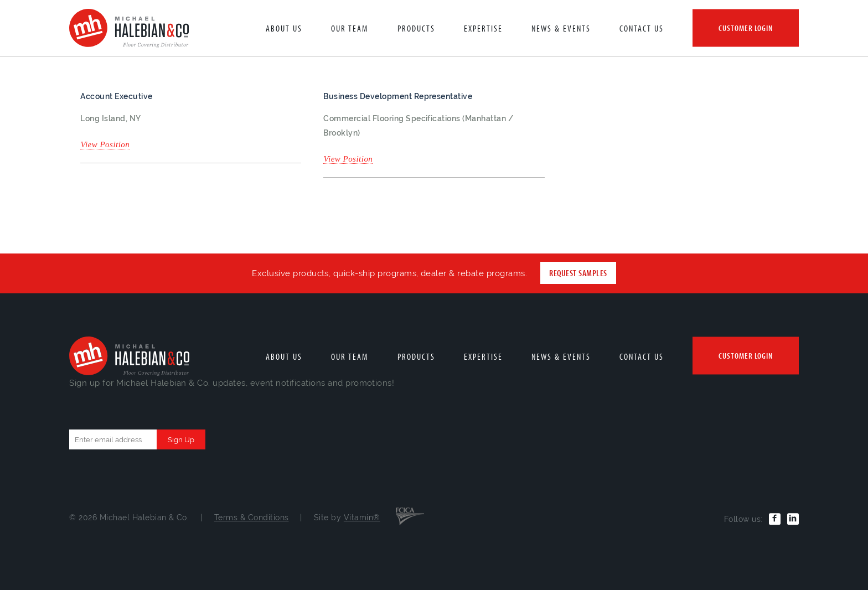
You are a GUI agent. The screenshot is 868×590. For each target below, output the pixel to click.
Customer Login (746, 28)
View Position (105, 144)
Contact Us (642, 28)
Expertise (483, 28)
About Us (284, 28)
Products (416, 28)
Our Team (350, 28)
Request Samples (578, 273)
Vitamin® (362, 517)
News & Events (561, 28)
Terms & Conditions (252, 517)
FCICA (410, 515)
